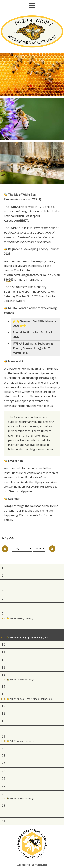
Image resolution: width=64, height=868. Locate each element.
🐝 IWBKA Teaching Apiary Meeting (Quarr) (25, 638)
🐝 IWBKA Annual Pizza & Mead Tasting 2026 (26, 699)
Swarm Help (17, 491)
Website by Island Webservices (32, 865)
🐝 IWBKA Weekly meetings (18, 618)
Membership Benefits (35, 378)
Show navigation (32, 5)
